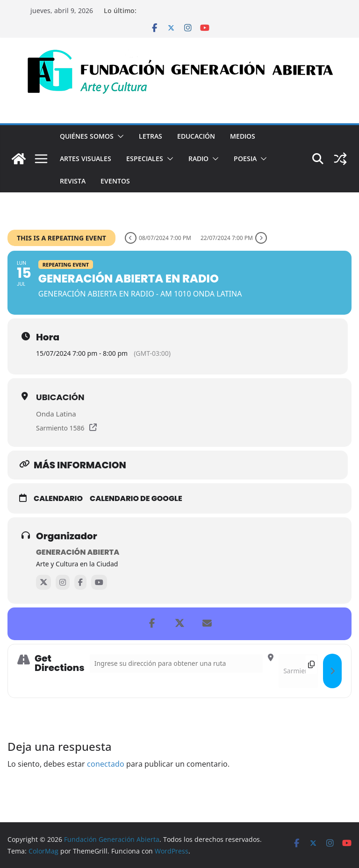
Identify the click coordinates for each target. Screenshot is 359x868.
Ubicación (60, 397)
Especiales (145, 159)
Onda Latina (56, 414)
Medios (243, 136)
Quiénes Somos (87, 136)
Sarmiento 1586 (60, 428)
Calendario (58, 499)
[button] (119, 136)
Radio (198, 159)
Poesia (245, 159)
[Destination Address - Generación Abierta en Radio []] (298, 671)
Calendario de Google (136, 499)
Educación (196, 136)
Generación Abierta (78, 552)
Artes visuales (86, 159)
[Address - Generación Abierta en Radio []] (176, 663)
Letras (151, 136)
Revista (73, 181)
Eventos (115, 181)
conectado (106, 764)
